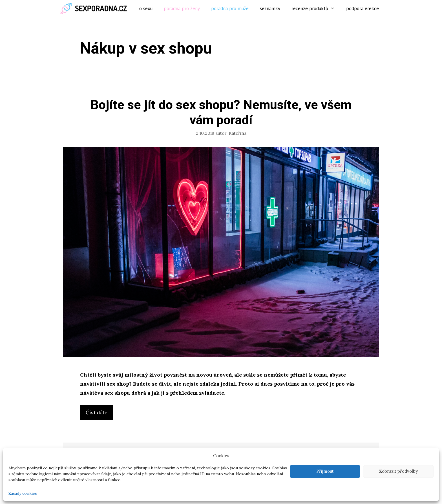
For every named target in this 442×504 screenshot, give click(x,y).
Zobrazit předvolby (398, 471)
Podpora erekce (363, 8)
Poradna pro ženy (182, 8)
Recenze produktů (316, 8)
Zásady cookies (23, 493)
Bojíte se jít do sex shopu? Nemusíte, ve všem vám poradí (221, 113)
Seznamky (270, 8)
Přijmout (325, 471)
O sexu (146, 8)
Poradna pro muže (230, 8)
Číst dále (99, 414)
